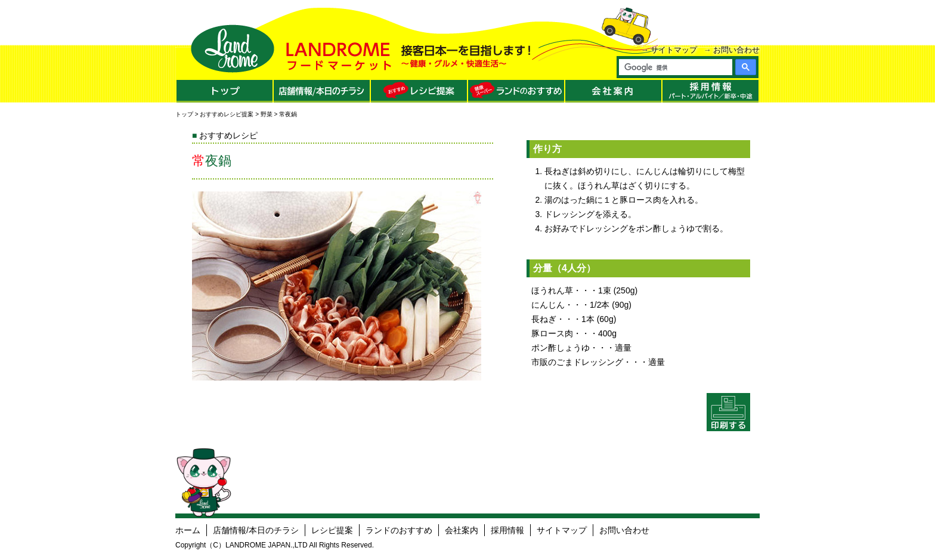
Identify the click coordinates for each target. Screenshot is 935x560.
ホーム (188, 530)
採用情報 (507, 530)
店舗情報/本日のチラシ (256, 530)
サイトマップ (674, 50)
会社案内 (462, 530)
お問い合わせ (736, 50)
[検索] (675, 67)
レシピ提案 (332, 530)
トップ (184, 114)
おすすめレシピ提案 (227, 114)
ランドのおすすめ (399, 530)
